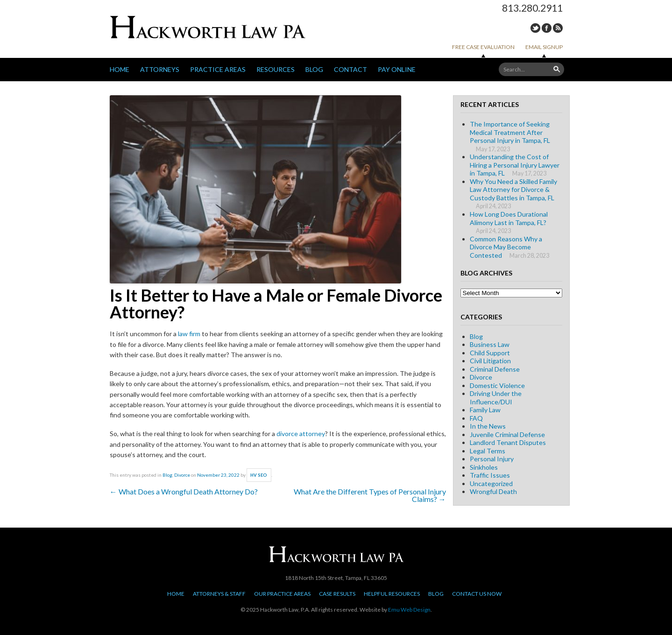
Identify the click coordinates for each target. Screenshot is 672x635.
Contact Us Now (477, 594)
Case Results (337, 594)
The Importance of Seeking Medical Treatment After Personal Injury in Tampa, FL (510, 132)
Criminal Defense (495, 369)
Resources (276, 69)
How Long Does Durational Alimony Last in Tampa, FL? (509, 218)
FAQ (476, 418)
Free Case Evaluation (483, 47)
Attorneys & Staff (219, 594)
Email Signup (544, 47)
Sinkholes (484, 467)
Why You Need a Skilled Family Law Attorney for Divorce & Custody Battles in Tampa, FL (513, 190)
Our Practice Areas (282, 594)
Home (120, 69)
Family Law (485, 410)
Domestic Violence (497, 385)
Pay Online (397, 69)
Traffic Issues (490, 475)
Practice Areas (218, 69)
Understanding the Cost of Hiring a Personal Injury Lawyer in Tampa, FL (515, 165)
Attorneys (160, 69)
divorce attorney (301, 434)
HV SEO (259, 475)
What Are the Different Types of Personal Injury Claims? (370, 495)
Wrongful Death (493, 491)
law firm (189, 334)
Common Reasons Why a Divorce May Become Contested (506, 247)
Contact (350, 69)
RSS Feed (558, 28)
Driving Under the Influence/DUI (496, 398)
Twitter (535, 28)
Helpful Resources (392, 594)
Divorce (182, 475)
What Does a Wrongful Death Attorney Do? (184, 491)
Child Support (490, 353)
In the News (488, 426)
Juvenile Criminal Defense (507, 434)
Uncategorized (491, 483)
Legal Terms (488, 451)
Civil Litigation (490, 361)
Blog (314, 69)
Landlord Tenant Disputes (508, 442)
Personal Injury (492, 459)
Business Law (490, 344)
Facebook (547, 28)
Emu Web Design (409, 610)
